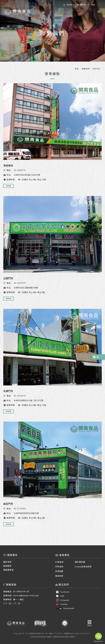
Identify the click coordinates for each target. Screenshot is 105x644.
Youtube (62, 604)
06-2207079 (20, 283)
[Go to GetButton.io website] (98, 641)
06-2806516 (20, 170)
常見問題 (59, 571)
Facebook (63, 592)
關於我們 (7, 562)
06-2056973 (20, 396)
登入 (69, 5)
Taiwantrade (65, 608)
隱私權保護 (80, 562)
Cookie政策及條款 (83, 567)
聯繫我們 (86, 69)
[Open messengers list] (98, 636)
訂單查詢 (59, 562)
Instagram (63, 600)
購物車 (81, 5)
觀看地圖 (8, 186)
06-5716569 (20, 509)
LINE (60, 596)
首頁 (77, 69)
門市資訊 (59, 567)
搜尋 (91, 5)
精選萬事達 (8, 570)
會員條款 (59, 576)
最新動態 (7, 566)
